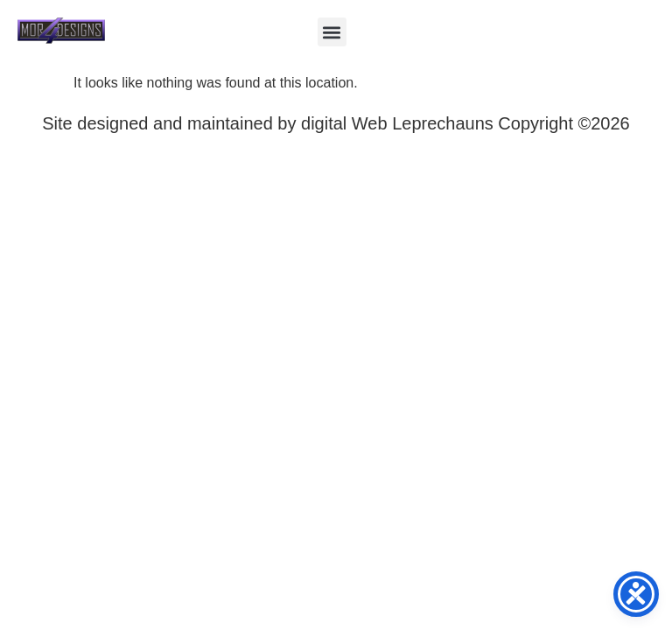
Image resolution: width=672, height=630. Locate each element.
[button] (332, 32)
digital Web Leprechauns (399, 123)
